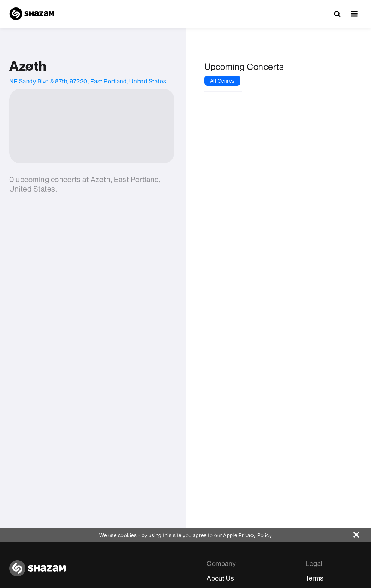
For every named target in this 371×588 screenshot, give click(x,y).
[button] (354, 14)
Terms (314, 578)
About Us (220, 578)
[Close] (362, 533)
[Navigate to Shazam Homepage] (32, 14)
